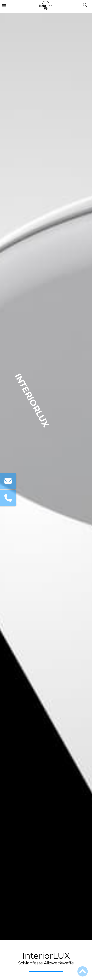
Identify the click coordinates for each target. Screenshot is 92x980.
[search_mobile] (87, 5)
